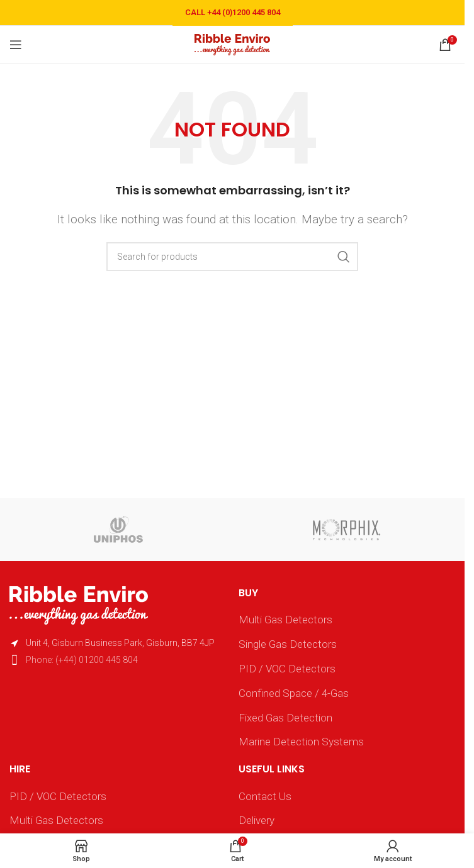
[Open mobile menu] (16, 45)
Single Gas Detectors (288, 644)
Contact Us (265, 796)
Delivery (257, 820)
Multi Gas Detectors (285, 620)
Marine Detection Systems (301, 742)
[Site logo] (232, 43)
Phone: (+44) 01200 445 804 (82, 660)
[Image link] (79, 604)
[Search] (232, 257)
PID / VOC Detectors (287, 669)
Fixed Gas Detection (285, 718)
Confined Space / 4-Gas (294, 693)
